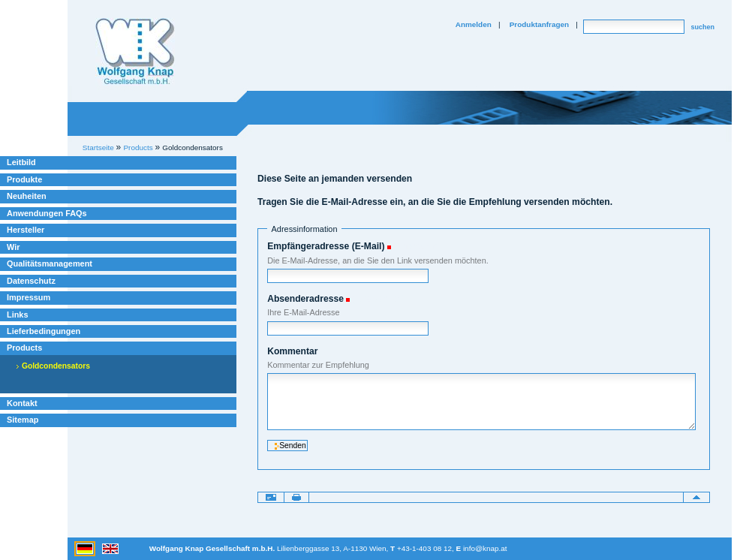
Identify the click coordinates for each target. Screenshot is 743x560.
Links (18, 315)
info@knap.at (485, 548)
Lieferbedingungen (44, 331)
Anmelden (474, 24)
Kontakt (22, 403)
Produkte (24, 179)
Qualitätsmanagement (50, 263)
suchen (702, 27)
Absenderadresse (305, 299)
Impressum (29, 297)
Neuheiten (27, 196)
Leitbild (21, 162)
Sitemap (23, 420)
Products (24, 348)
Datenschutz (31, 281)
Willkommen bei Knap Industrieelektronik (135, 52)
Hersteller (26, 230)
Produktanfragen (539, 24)
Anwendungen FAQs (47, 213)
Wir (13, 247)
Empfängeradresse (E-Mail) (326, 246)
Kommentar (292, 351)
